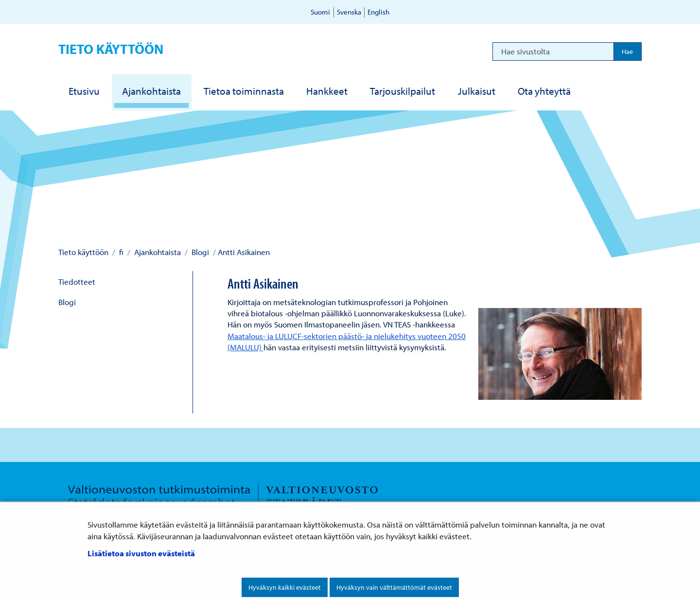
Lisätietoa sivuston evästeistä (141, 553)
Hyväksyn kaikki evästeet (285, 587)
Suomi (320, 12)
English (378, 12)
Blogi (199, 252)
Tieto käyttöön (111, 49)
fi (120, 252)
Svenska (349, 12)
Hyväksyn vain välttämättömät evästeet (394, 587)
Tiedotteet (77, 282)
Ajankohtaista (157, 252)
